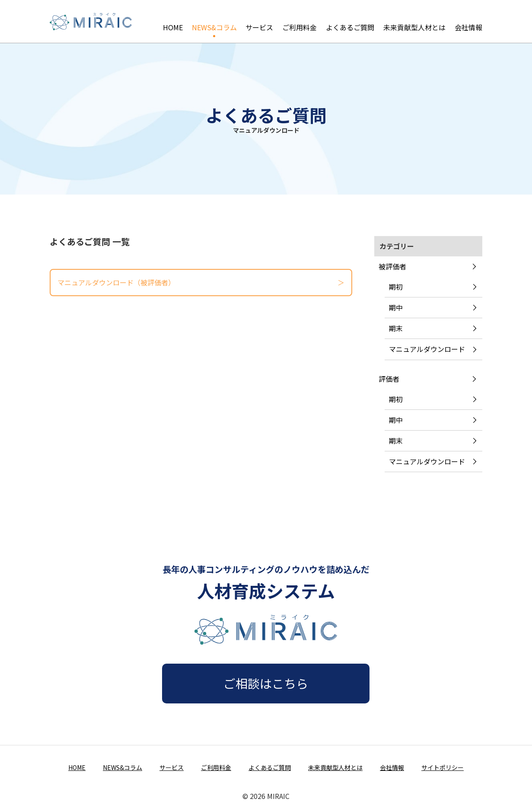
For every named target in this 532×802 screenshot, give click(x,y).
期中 (396, 307)
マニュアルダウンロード (427, 349)
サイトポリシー (443, 767)
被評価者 (392, 266)
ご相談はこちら (266, 683)
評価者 (389, 379)
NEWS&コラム (214, 21)
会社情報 (468, 21)
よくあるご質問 (350, 21)
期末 (396, 328)
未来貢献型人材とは (414, 21)
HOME (173, 21)
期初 (396, 287)
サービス (259, 21)
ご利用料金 (299, 21)
